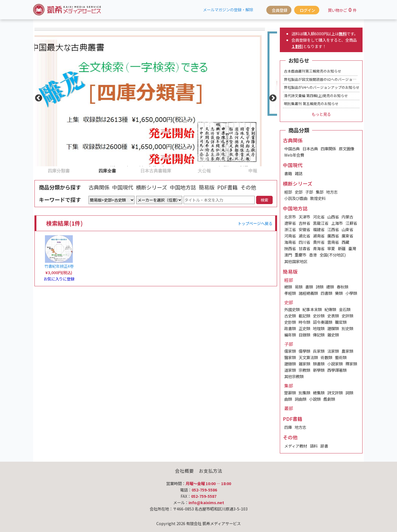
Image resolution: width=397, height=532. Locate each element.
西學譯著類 (337, 370)
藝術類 (341, 357)
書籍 (288, 173)
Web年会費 (294, 155)
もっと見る (321, 114)
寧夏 (331, 248)
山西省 (333, 217)
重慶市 (301, 255)
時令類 (304, 322)
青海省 (319, 248)
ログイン (307, 10)
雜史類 (333, 335)
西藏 (345, 242)
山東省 (347, 229)
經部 (288, 192)
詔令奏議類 (323, 322)
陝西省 (290, 248)
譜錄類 (290, 364)
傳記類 (319, 335)
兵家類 (319, 351)
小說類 (315, 399)
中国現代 (123, 187)
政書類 (290, 328)
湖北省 (304, 236)
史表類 (333, 316)
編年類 (290, 335)
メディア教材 (296, 446)
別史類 (347, 328)
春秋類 (342, 287)
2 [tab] (86, 170)
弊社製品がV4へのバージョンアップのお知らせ (322, 87)
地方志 (332, 192)
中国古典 (292, 149)
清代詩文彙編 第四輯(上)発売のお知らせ (316, 96)
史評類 (347, 316)
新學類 (319, 370)
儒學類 (304, 351)
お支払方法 (210, 471)
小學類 (351, 293)
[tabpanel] (156, 97)
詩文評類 (335, 393)
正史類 (304, 328)
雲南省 (333, 242)
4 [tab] (183, 170)
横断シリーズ (151, 187)
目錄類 (304, 335)
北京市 (290, 217)
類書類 (319, 364)
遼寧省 (290, 223)
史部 (299, 192)
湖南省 (319, 236)
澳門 (288, 255)
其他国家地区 (296, 261)
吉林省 (304, 223)
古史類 (290, 316)
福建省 (319, 229)
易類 (299, 287)
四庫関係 (328, 149)
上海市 (337, 223)
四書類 (326, 293)
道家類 (290, 370)
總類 (288, 287)
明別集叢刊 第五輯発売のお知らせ (311, 104)
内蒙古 (347, 217)
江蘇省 (351, 223)
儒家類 (290, 351)
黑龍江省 (321, 223)
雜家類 (304, 364)
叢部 (289, 408)
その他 (248, 187)
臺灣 (352, 248)
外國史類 (292, 309)
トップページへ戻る (255, 223)
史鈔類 (290, 322)
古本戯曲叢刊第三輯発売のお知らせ (313, 71)
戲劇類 (329, 399)
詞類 (349, 393)
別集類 (304, 393)
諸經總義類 (308, 293)
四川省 (304, 242)
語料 (314, 446)
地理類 (319, 328)
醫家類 (290, 357)
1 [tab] (37, 170)
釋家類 (351, 364)
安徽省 (304, 229)
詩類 (320, 287)
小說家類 (335, 364)
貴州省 (319, 242)
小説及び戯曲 (296, 198)
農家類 (347, 351)
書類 (309, 287)
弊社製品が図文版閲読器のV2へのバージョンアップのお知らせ (334, 79)
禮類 (330, 287)
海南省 (290, 242)
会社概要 (184, 471)
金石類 (345, 309)
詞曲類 (301, 399)
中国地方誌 (183, 187)
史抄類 (319, 316)
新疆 (342, 248)
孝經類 (290, 293)
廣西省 (333, 236)
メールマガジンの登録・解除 (228, 10)
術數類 (326, 357)
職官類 (341, 322)
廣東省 (347, 236)
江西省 (333, 229)
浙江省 (290, 229)
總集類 (319, 393)
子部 (309, 192)
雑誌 (299, 173)
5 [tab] (231, 170)
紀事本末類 (312, 309)
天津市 (304, 217)
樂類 (339, 293)
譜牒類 (333, 328)
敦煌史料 (318, 198)
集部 (320, 192)
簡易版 (207, 187)
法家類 (333, 351)
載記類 (304, 316)
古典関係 (99, 187)
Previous (37, 97)
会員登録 (280, 10)
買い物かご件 (342, 10)
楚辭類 (290, 393)
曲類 (288, 399)
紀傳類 (330, 309)
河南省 (290, 236)
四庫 (288, 427)
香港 (313, 255)
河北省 (319, 217)
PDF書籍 (227, 187)
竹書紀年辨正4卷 (59, 266)
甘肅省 (304, 248)
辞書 (324, 446)
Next (272, 97)
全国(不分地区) (333, 255)
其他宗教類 (294, 376)
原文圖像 (347, 149)
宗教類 (304, 370)
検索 (264, 200)
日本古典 (310, 149)
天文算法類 (308, 357)
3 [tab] (134, 170)
